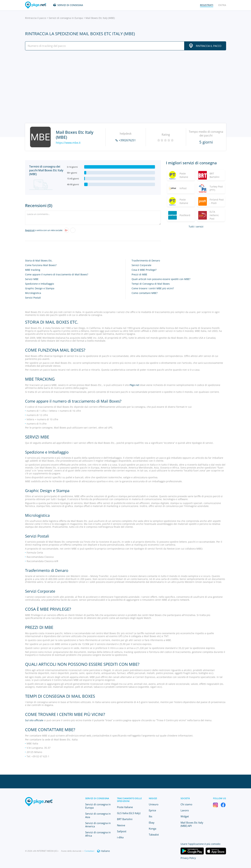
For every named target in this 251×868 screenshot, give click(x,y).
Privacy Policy (188, 858)
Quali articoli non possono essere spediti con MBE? (161, 279)
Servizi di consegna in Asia (98, 815)
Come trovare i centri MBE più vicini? (153, 288)
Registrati (30, 230)
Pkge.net (134, 385)
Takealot (154, 835)
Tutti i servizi (196, 227)
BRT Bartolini (125, 819)
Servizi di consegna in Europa (66, 18)
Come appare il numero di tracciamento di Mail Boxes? (57, 274)
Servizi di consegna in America (98, 825)
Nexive (121, 825)
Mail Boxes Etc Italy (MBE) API (192, 824)
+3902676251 (127, 140)
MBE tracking (33, 270)
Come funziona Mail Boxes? (41, 265)
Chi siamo (186, 804)
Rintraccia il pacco (36, 18)
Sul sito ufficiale (34, 720)
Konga (152, 829)
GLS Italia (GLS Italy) (129, 813)
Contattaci (89, 851)
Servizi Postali (33, 298)
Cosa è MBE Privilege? (144, 270)
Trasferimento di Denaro (146, 261)
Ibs (150, 816)
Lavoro (185, 810)
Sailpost (122, 831)
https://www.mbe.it (68, 143)
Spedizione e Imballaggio (40, 284)
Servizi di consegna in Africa (98, 834)
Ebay (152, 823)
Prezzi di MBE (139, 274)
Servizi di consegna (70, 5)
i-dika (120, 837)
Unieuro (154, 804)
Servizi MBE (32, 279)
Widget (185, 816)
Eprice (152, 810)
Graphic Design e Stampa (40, 288)
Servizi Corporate (141, 265)
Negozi (153, 798)
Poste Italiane (125, 807)
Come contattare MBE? (145, 293)
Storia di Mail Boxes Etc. (39, 261)
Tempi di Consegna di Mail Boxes (151, 284)
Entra (222, 5)
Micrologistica (33, 293)
